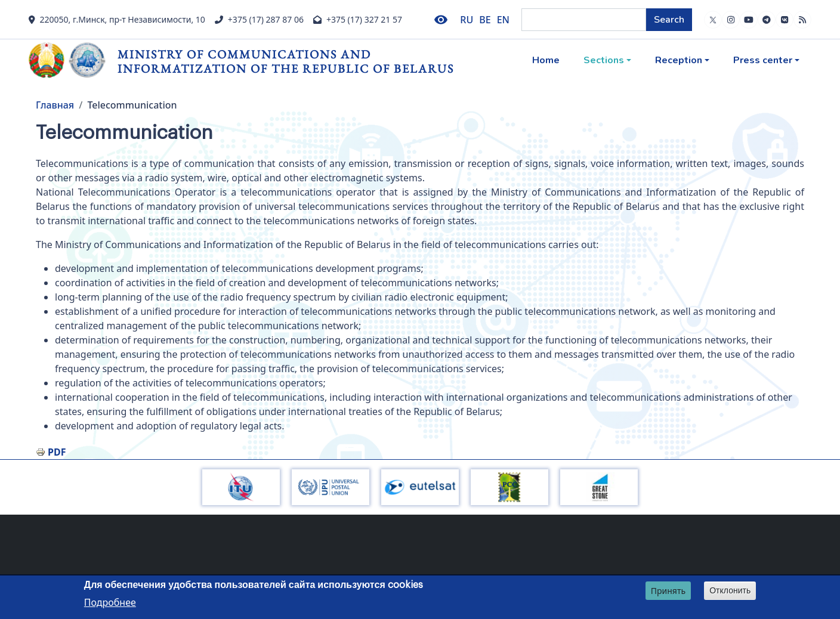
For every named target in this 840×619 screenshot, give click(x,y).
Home (546, 60)
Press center (763, 60)
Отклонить (730, 592)
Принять (668, 592)
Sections (604, 60)
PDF (57, 452)
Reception (679, 60)
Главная (55, 105)
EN (503, 20)
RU (467, 20)
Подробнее (110, 604)
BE (485, 20)
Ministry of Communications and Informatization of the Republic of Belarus (286, 61)
